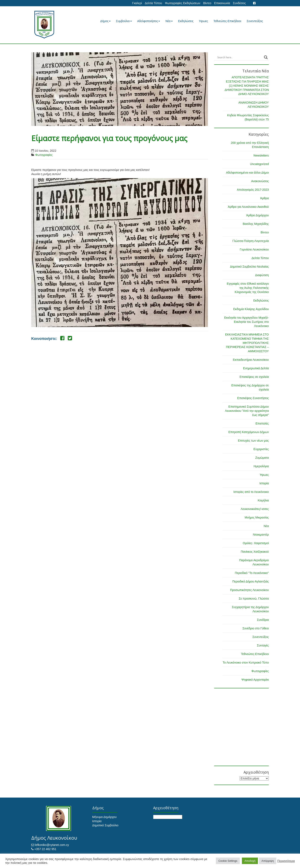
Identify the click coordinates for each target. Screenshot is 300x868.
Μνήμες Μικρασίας (257, 517)
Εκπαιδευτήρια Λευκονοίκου (251, 360)
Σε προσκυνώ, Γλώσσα (254, 599)
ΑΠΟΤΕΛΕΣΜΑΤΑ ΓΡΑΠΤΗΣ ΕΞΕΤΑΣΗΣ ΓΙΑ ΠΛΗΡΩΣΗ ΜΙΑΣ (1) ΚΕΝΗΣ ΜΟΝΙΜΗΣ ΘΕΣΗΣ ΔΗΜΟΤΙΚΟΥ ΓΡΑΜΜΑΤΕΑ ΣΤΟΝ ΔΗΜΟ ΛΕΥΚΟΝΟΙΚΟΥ (247, 86)
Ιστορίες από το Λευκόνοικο (251, 492)
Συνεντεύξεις (255, 21)
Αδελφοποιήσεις (149, 21)
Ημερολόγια (261, 466)
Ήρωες (204, 21)
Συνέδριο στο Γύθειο (256, 628)
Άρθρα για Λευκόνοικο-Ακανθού (248, 207)
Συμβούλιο (124, 21)
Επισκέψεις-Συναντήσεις (253, 398)
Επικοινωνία (222, 3)
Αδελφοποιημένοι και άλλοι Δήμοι (247, 173)
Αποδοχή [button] (250, 861)
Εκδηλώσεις (186, 21)
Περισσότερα (286, 861)
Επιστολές (262, 423)
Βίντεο (207, 3)
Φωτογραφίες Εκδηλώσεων (183, 3)
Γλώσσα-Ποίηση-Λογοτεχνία (251, 241)
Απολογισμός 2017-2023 (253, 190)
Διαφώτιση (262, 275)
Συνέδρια (263, 620)
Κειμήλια (263, 500)
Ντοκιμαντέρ (261, 535)
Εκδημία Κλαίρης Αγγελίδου (251, 309)
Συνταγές (263, 645)
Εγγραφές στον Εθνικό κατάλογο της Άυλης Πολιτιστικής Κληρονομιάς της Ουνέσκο (248, 288)
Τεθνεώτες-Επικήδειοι (227, 21)
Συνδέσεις (239, 3)
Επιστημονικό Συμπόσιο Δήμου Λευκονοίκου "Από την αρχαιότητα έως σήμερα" (247, 411)
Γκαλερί (137, 3)
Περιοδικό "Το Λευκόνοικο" (252, 573)
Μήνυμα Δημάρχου (104, 817)
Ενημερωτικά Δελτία (256, 368)
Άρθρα (264, 198)
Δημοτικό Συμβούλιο (105, 825)
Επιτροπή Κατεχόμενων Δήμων (249, 432)
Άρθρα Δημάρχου (257, 215)
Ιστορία (264, 483)
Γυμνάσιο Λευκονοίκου (254, 249)
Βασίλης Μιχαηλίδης (256, 224)
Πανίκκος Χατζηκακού (255, 552)
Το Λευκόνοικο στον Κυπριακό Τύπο (246, 663)
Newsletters (261, 155)
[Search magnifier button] (266, 57)
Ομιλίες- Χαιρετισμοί (256, 543)
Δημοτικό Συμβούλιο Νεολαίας (249, 267)
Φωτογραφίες (44, 155)
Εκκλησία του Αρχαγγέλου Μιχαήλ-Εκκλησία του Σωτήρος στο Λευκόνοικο (246, 322)
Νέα (169, 21)
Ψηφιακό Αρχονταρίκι (255, 680)
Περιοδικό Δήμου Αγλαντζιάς (251, 581)
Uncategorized (259, 164)
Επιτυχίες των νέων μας (253, 441)
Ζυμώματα (262, 458)
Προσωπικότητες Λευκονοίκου (249, 590)
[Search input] (240, 57)
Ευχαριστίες (261, 449)
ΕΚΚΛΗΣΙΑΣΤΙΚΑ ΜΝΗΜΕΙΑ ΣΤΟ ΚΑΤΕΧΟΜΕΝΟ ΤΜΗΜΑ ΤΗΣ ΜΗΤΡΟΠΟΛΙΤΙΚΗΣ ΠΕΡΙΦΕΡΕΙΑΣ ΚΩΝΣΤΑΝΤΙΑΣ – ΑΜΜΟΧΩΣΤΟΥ (247, 343)
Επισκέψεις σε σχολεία (254, 377)
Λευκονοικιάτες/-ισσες (255, 509)
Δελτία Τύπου (153, 3)
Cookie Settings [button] (228, 861)
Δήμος (105, 21)
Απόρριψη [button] (268, 861)
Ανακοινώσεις (260, 181)
